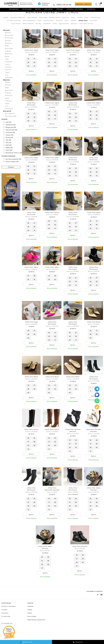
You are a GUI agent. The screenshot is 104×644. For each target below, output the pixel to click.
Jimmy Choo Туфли (31, 59)
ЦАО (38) (7, 131)
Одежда (30, 620)
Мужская (7, 88)
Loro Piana (93, 29)
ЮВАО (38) (8, 156)
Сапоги (8, 73)
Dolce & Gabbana (29, 29)
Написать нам (26, 642)
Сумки (30, 626)
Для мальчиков (11, 125)
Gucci (67, 29)
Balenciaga (43, 26)
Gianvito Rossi (49, 29)
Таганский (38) (9, 141)
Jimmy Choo (83, 29)
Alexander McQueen (18, 26)
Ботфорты (9, 52)
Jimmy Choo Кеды (31, 333)
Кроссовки (9, 57)
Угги (7, 83)
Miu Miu (38, 32)
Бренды (60, 11)
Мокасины (9, 62)
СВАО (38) (8, 159)
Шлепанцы (9, 86)
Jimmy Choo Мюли (94, 333)
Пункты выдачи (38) (11, 170)
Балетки (8, 41)
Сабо (7, 68)
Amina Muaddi (32, 26)
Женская (22, 15)
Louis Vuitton (16, 32)
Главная (5, 15)
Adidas (6, 26)
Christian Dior (95, 26)
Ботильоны (9, 46)
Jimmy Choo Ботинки (80, 559)
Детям (38, 11)
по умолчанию (93, 15)
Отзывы (4, 623)
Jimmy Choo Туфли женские (94, 501)
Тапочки (8, 78)
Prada (55, 32)
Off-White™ (47, 32)
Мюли (7, 65)
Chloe (86, 26)
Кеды (7, 54)
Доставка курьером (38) (12, 168)
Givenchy (59, 29)
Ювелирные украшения (36, 633)
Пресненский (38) (10, 138)
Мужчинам (27, 11)
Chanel (80, 26)
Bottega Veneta (55, 26)
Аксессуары (32, 630)
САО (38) (7, 149)
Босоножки (9, 44)
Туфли (7, 81)
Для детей (7, 120)
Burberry (65, 26)
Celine (73, 26)
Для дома (49, 11)
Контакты (91, 11)
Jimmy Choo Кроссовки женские (52, 501)
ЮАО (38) (7, 154)
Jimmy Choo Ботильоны (73, 113)
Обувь (12, 15)
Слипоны (8, 75)
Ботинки (8, 49)
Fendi (40, 29)
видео (36, 92)
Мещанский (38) (10, 136)
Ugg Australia (64, 32)
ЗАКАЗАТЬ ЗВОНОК (83, 4)
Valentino (74, 32)
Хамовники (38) (9, 133)
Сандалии (9, 70)
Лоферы (8, 60)
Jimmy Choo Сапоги (52, 222)
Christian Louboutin (14, 29)
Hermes (74, 29)
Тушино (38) (8, 143)
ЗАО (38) (7, 151)
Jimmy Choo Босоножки (31, 113)
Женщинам (14, 11)
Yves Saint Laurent (86, 32)
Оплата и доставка (75, 11)
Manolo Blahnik (28, 32)
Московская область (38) (12, 161)
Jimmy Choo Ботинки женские (73, 442)
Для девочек (10, 122)
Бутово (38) (8, 146)
